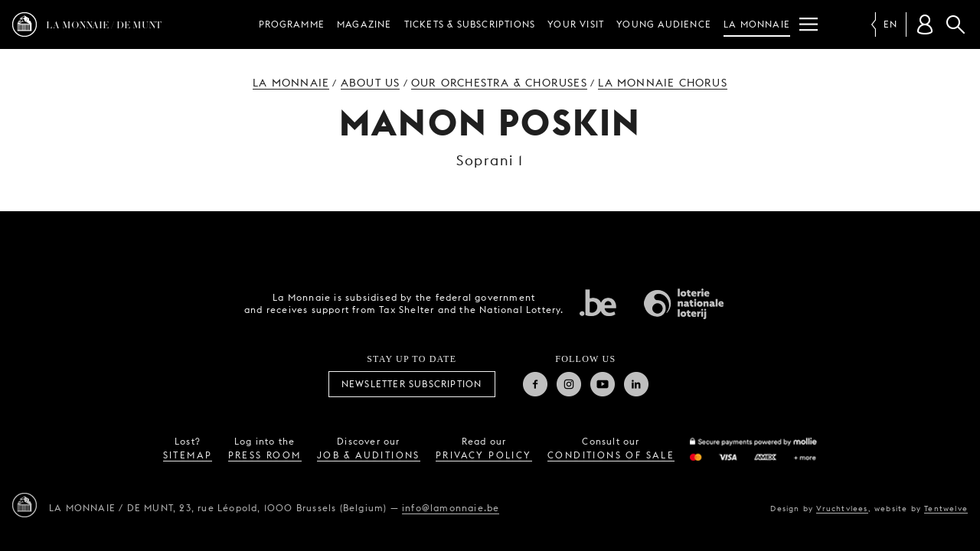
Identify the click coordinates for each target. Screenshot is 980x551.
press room (265, 455)
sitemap (188, 455)
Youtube (603, 384)
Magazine (364, 24)
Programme (292, 24)
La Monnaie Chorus (662, 83)
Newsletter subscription (412, 384)
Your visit (576, 24)
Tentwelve (946, 508)
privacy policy (484, 455)
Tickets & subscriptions (470, 24)
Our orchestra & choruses (499, 83)
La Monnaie (757, 24)
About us (371, 83)
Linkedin (636, 384)
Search (955, 24)
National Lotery (684, 304)
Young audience (664, 24)
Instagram (569, 384)
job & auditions (369, 455)
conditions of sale (611, 455)
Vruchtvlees (842, 508)
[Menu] (808, 24)
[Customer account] (925, 24)
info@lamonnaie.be (451, 508)
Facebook (535, 384)
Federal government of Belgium (598, 302)
